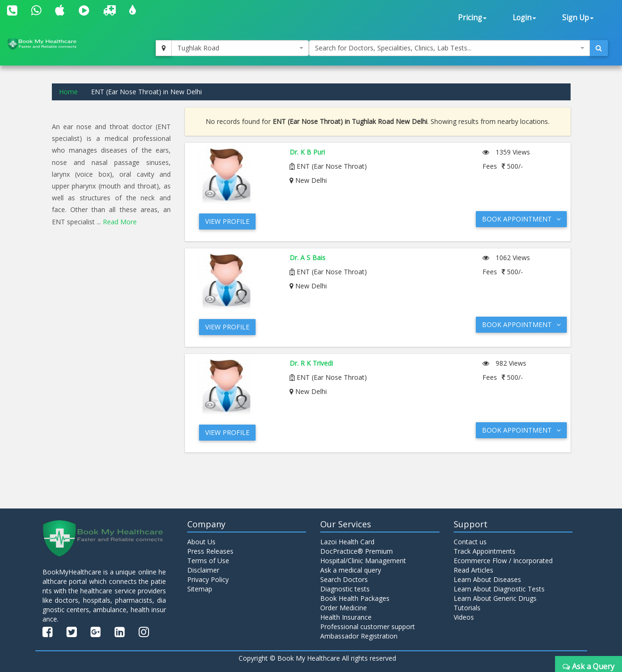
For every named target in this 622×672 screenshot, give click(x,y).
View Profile (227, 221)
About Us (201, 542)
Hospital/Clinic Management (363, 561)
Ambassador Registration (359, 636)
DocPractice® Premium (357, 551)
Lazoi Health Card (347, 542)
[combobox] (240, 48)
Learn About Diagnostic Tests (499, 589)
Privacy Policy (208, 579)
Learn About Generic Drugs (495, 598)
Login (524, 18)
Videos (464, 617)
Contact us (470, 542)
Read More (120, 222)
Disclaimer (203, 570)
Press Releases (210, 551)
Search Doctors (344, 579)
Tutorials (467, 608)
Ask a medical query (351, 570)
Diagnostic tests (345, 589)
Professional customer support (368, 627)
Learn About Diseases (487, 579)
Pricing (472, 18)
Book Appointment (521, 219)
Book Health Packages (355, 598)
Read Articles (473, 570)
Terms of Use (208, 561)
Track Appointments (485, 551)
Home (68, 92)
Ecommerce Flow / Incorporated (503, 561)
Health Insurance (346, 617)
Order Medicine (344, 608)
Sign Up (578, 18)
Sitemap (200, 589)
